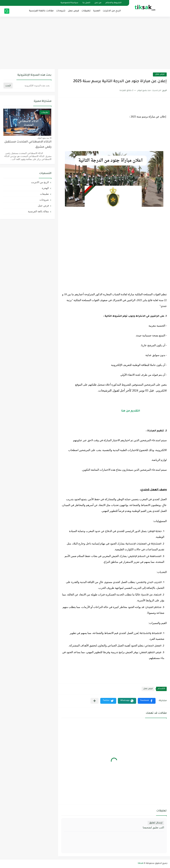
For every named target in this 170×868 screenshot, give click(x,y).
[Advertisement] (85, 43)
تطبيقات (86, 11)
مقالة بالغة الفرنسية (38, 211)
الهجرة (97, 11)
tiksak (141, 864)
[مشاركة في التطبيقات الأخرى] (95, 701)
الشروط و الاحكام (113, 3)
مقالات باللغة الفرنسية (41, 11)
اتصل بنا (86, 3)
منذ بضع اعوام (43, 138)
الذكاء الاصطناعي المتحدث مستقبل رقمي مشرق (28, 145)
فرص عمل (73, 11)
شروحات (61, 11)
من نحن (98, 3)
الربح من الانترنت (112, 11)
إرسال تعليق (156, 823)
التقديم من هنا (131, 411)
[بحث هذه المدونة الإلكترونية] (32, 86)
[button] (147, 701)
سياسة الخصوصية (69, 3)
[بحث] (7, 11)
